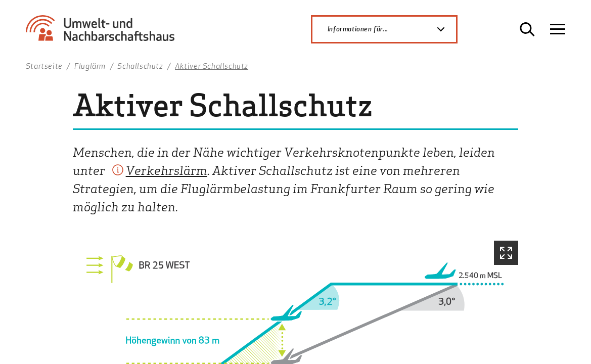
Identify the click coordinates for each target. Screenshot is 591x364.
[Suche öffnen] (527, 29)
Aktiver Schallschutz (212, 66)
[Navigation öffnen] (558, 29)
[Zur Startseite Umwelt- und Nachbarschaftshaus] (104, 33)
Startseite (44, 66)
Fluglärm (90, 66)
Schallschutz (140, 66)
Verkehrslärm (167, 170)
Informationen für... (392, 29)
